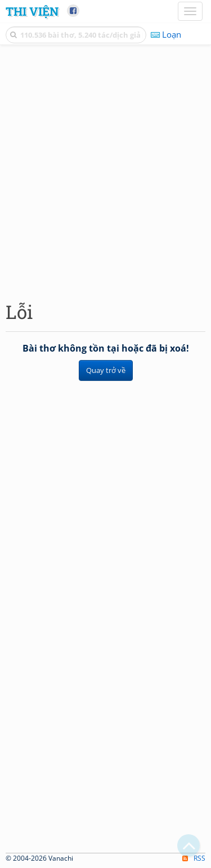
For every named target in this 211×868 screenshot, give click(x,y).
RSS (194, 858)
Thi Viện (32, 11)
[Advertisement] (105, 170)
